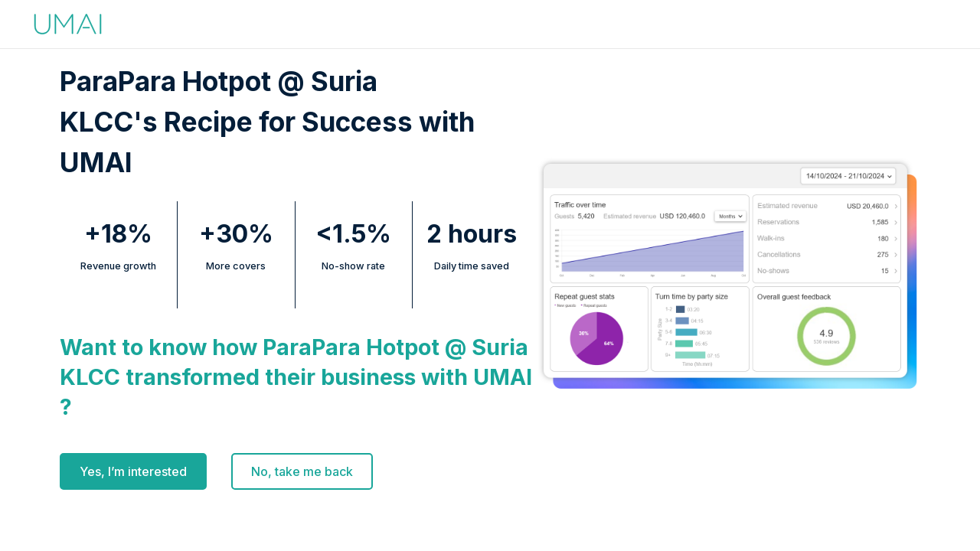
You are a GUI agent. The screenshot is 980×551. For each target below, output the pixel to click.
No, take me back (302, 471)
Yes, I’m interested (133, 471)
